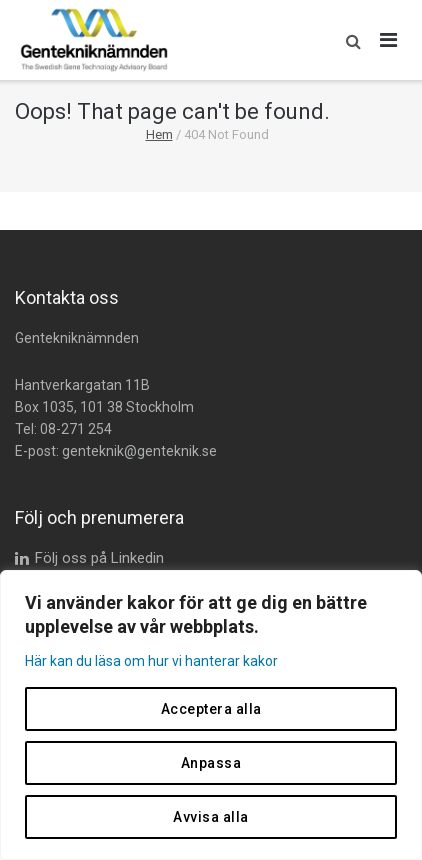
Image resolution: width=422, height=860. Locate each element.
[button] (348, 40)
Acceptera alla (211, 709)
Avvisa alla (211, 817)
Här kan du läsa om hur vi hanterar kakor (151, 661)
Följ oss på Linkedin (99, 558)
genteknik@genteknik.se (139, 451)
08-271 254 (76, 429)
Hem (159, 134)
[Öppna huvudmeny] (389, 40)
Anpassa (211, 763)
